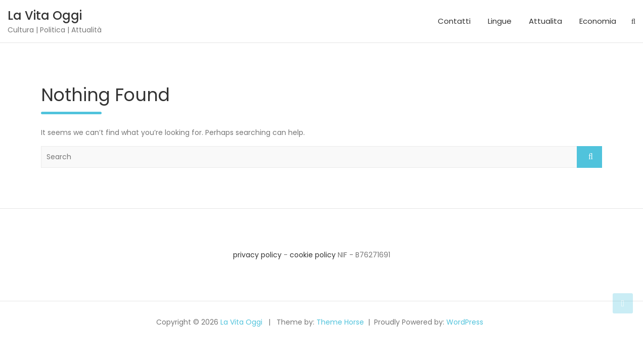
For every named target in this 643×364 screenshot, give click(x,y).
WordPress (465, 322)
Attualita (545, 21)
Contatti (454, 21)
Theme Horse (340, 322)
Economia (598, 21)
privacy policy (257, 255)
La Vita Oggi (45, 15)
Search (589, 157)
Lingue (500, 21)
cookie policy (313, 255)
